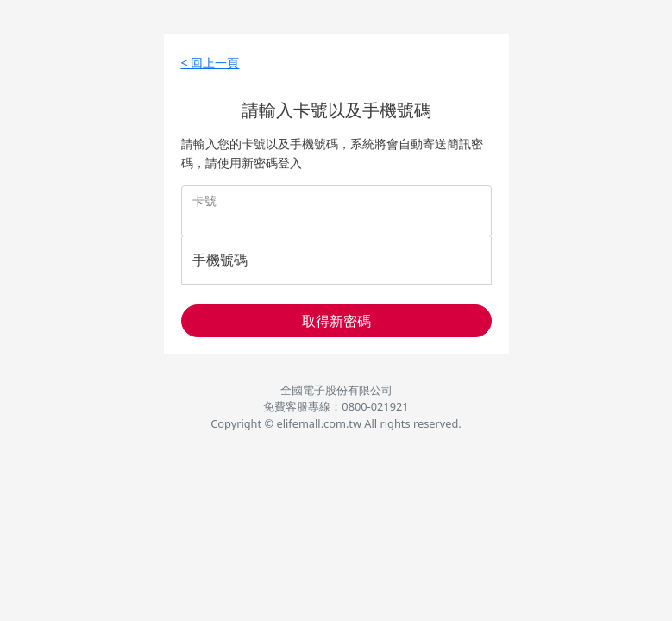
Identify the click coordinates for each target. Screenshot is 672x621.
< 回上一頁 (210, 63)
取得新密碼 (336, 321)
